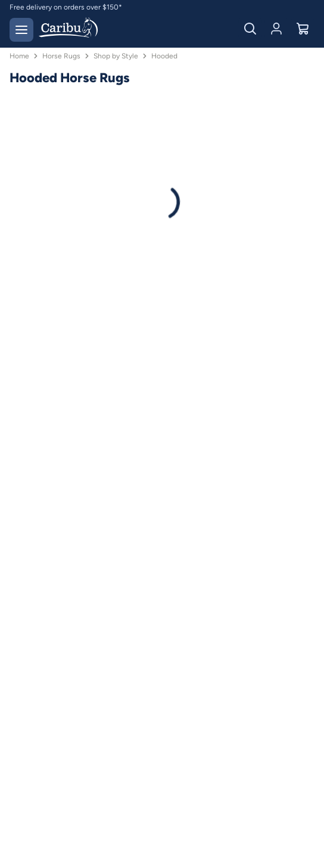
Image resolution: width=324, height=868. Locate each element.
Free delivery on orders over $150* (66, 7)
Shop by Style (116, 56)
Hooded (164, 56)
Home (19, 56)
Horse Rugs (61, 56)
